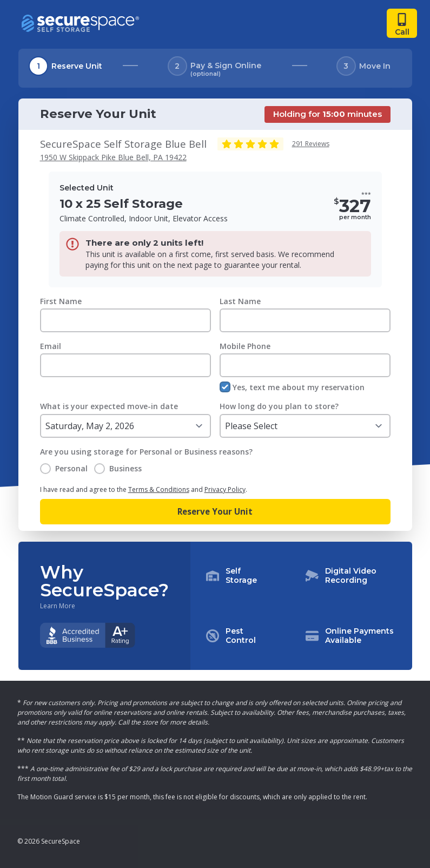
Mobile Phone (245, 346)
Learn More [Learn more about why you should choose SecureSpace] (58, 606)
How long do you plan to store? (279, 406)
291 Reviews (311, 144)
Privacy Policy (225, 489)
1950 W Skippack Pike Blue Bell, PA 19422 (113, 157)
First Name (61, 301)
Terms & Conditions (159, 489)
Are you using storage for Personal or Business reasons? (146, 452)
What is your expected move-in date (109, 406)
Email (51, 346)
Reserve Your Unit (215, 511)
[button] (301, 606)
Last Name (240, 301)
